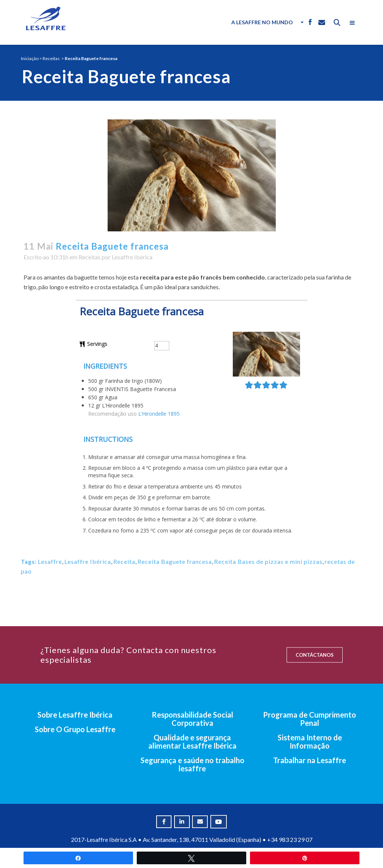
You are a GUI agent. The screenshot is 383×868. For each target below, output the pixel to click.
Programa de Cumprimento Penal (310, 719)
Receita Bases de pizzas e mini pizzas (268, 561)
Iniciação (30, 58)
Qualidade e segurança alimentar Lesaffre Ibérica (192, 741)
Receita (124, 561)
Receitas (51, 58)
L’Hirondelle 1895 (159, 414)
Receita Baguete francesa (175, 561)
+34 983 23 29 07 (290, 839)
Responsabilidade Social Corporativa (192, 719)
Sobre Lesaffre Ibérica (75, 715)
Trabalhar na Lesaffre (310, 760)
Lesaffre (50, 561)
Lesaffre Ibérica (132, 257)
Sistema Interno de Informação (310, 741)
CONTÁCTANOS (315, 655)
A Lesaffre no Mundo (262, 22)
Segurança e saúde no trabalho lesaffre (192, 764)
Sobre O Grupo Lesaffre (75, 729)
